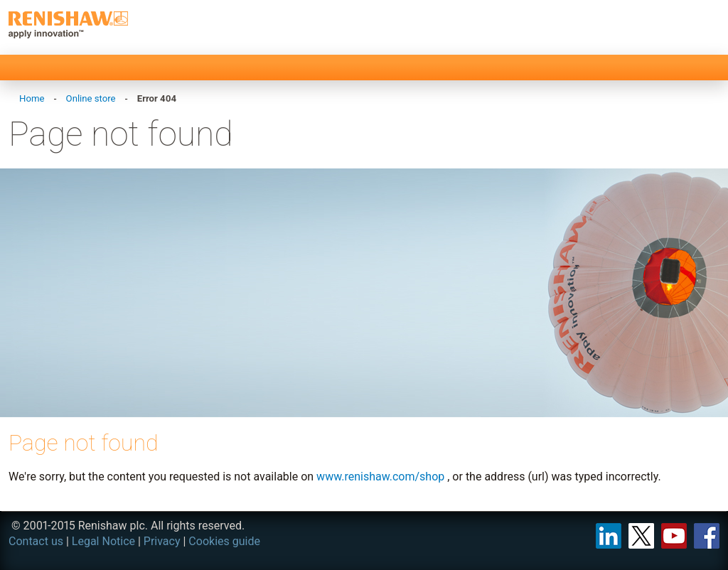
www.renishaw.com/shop (380, 477)
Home (32, 98)
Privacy (162, 541)
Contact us (36, 541)
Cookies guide (224, 541)
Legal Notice (103, 541)
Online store (91, 98)
